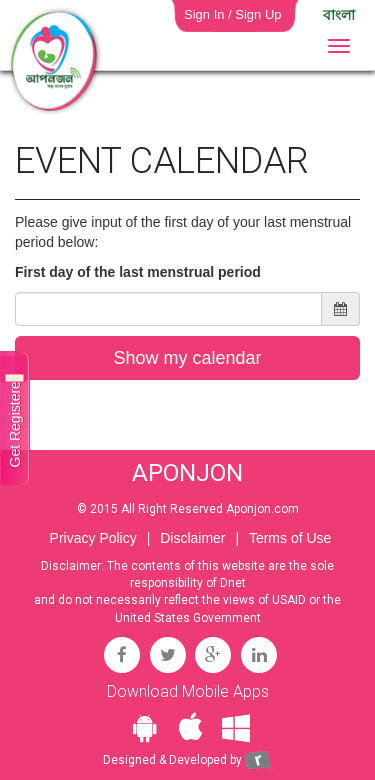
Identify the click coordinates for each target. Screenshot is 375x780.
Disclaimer (192, 538)
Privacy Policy (93, 538)
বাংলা (339, 15)
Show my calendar (187, 358)
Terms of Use (290, 538)
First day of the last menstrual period (138, 272)
